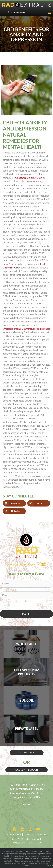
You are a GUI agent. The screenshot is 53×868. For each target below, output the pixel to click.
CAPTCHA (6, 603)
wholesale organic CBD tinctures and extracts (26, 329)
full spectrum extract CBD (28, 178)
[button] (49, 12)
